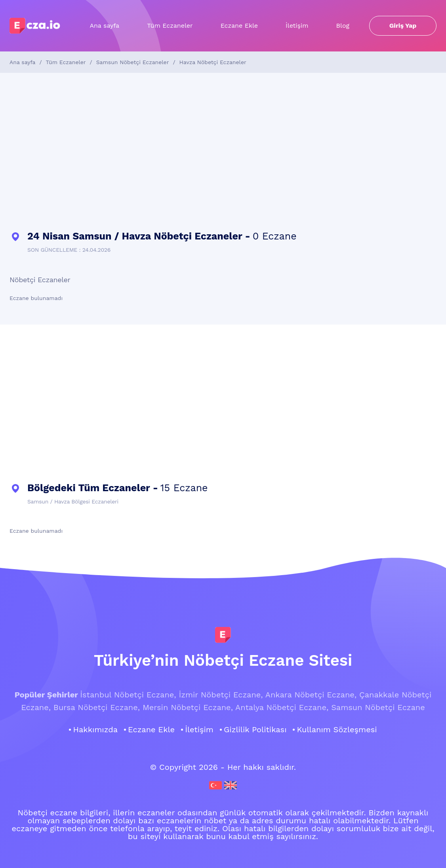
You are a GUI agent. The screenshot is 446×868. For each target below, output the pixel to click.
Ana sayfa (104, 26)
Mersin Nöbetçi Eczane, (188, 707)
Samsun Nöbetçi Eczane (378, 707)
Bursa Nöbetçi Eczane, (97, 707)
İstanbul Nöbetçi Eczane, (128, 695)
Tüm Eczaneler (170, 26)
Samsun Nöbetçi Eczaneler (133, 62)
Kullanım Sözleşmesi (337, 729)
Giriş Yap (403, 26)
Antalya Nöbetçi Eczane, (282, 707)
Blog (343, 26)
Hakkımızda (95, 729)
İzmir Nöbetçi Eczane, (221, 695)
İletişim (297, 26)
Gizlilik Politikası (255, 729)
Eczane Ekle (239, 26)
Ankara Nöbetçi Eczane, (311, 695)
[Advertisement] (223, 152)
